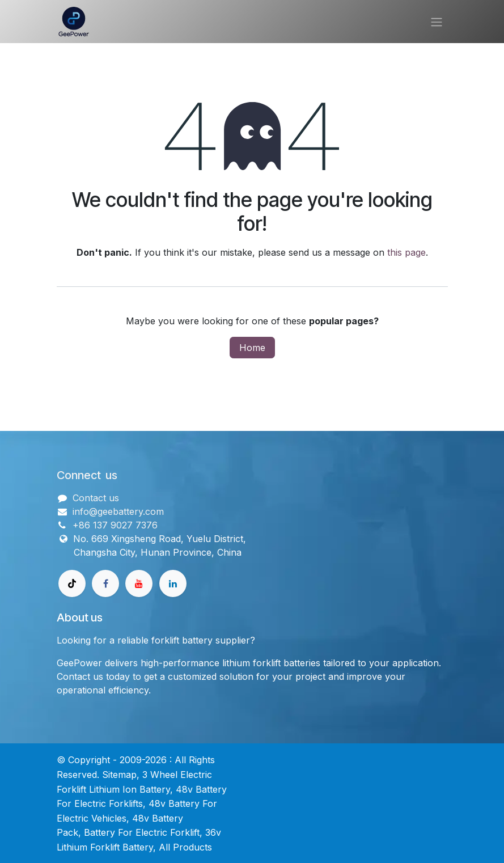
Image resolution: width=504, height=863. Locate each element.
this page (406, 252)
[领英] (173, 583)
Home (252, 348)
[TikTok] (72, 583)
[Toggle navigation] (437, 22)
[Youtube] (139, 583)
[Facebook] (105, 583)
